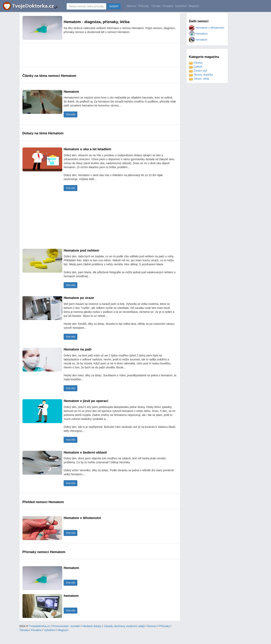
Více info (70, 114)
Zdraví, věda (199, 79)
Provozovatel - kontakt (66, 626)
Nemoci (132, 6)
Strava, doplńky (201, 75)
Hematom (198, 34)
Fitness (196, 63)
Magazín (194, 6)
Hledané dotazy (92, 626)
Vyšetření (181, 6)
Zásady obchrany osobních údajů (124, 626)
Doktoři (196, 67)
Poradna (168, 6)
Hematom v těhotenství (207, 28)
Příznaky (144, 6)
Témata (156, 6)
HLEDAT (114, 6)
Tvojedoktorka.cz (40, 626)
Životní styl (198, 71)
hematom (198, 40)
